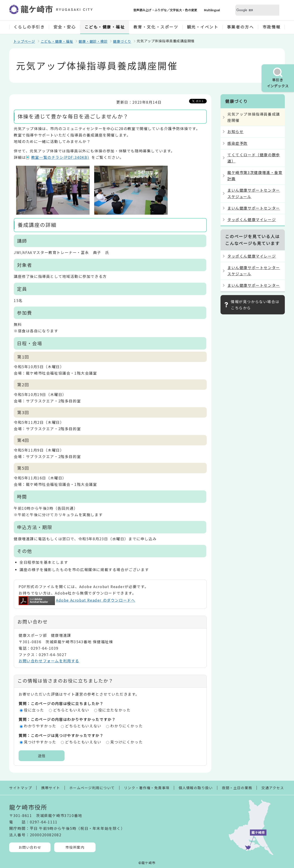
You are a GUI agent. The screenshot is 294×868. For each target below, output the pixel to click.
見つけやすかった (40, 742)
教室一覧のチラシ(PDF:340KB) (60, 157)
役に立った (34, 710)
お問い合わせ (30, 847)
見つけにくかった (126, 742)
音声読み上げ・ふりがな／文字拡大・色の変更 (165, 10)
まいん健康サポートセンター (254, 208)
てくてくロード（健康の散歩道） (254, 158)
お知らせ (235, 131)
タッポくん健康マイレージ (252, 219)
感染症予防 (237, 143)
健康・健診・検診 (93, 41)
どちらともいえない (71, 710)
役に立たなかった (114, 710)
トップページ (24, 41)
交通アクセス (273, 788)
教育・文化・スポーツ (156, 27)
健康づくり (122, 41)
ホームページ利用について (92, 788)
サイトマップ (21, 788)
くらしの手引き (29, 27)
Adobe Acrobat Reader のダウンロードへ (77, 600)
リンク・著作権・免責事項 (147, 788)
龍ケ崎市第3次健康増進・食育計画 (255, 175)
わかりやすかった (40, 726)
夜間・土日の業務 (237, 788)
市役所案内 (75, 847)
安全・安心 (65, 27)
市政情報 (271, 27)
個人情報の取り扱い (196, 788)
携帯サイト (51, 788)
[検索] (252, 10)
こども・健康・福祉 (105, 27)
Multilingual (212, 10)
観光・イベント (203, 27)
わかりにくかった (126, 726)
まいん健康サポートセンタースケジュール (254, 193)
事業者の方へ (240, 27)
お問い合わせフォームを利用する (49, 661)
